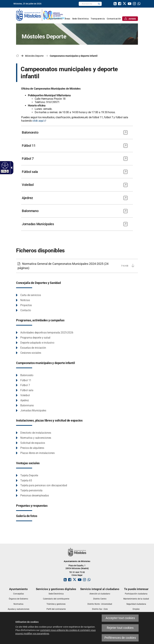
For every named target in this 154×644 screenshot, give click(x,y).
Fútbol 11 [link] (29, 146)
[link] (115, 4)
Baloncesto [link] (30, 132)
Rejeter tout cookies (120, 628)
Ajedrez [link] (27, 198)
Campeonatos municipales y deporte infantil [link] (74, 56)
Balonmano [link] (30, 211)
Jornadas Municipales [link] (38, 224)
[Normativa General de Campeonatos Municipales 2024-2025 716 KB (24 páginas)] (77, 266)
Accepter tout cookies (120, 618)
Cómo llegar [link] (77, 575)
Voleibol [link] (28, 185)
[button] (99, 4)
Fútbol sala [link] (30, 172)
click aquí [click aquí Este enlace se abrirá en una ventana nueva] (39, 121)
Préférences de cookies (120, 638)
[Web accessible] (4, 165)
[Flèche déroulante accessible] (11, 168)
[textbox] (88, 4)
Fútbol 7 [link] (28, 159)
